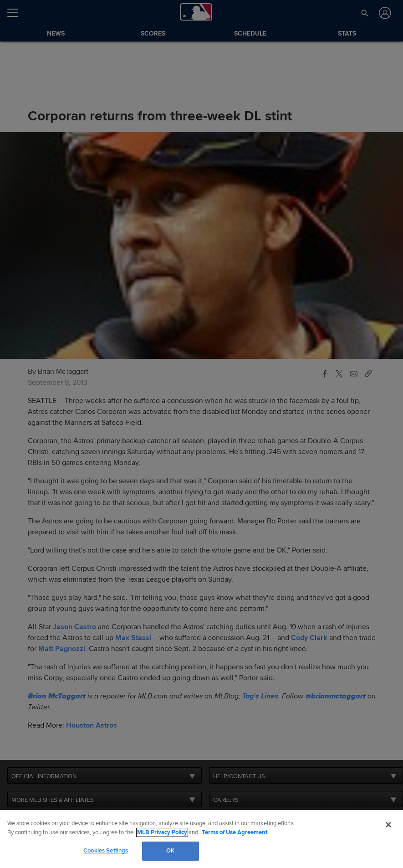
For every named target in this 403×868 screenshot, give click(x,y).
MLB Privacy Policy (162, 832)
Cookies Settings (106, 851)
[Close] (388, 825)
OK (170, 851)
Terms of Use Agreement (235, 832)
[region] (201, 839)
